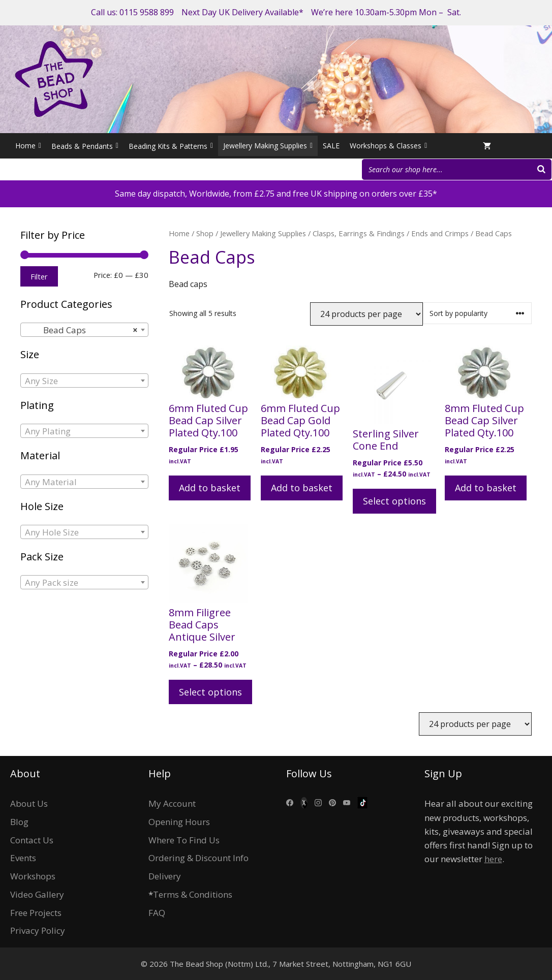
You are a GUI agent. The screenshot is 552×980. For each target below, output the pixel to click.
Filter (39, 276)
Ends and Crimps (440, 233)
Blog (19, 822)
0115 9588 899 (147, 12)
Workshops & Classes (388, 146)
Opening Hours (179, 822)
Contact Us (32, 840)
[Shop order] (477, 313)
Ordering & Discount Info (198, 858)
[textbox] (84, 381)
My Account (172, 803)
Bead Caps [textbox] (81, 330)
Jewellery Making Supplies (268, 146)
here (493, 859)
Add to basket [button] (210, 488)
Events (23, 858)
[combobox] (84, 330)
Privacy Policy (38, 930)
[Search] (541, 169)
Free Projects (36, 913)
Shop (205, 233)
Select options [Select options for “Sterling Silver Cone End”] (394, 501)
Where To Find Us (184, 840)
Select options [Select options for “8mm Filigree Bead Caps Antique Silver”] (210, 692)
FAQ (157, 913)
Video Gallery (37, 894)
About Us (29, 803)
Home (28, 146)
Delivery (165, 876)
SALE (331, 146)
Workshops (33, 876)
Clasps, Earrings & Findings (359, 233)
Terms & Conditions (193, 894)
